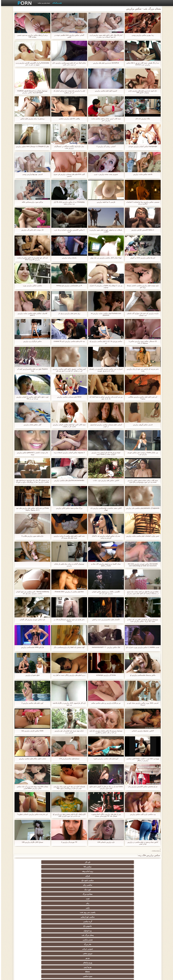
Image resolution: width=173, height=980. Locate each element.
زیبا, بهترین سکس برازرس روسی (142, 35)
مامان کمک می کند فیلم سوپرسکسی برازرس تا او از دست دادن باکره (68, 64)
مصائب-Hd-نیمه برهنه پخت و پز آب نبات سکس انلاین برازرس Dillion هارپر (31, 787)
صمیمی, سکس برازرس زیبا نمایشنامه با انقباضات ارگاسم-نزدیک (142, 203)
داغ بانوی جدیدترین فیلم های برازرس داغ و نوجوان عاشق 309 (142, 92)
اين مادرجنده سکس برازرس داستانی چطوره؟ (31, 814)
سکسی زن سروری (51, 885)
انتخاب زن (122, 921)
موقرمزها (28, 917)
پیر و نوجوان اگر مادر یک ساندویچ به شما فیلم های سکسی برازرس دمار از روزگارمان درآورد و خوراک (31, 481)
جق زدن (51, 880)
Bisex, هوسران (75, 931)
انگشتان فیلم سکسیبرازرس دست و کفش (105, 620)
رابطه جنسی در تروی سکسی (75, 890)
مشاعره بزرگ (122, 867)
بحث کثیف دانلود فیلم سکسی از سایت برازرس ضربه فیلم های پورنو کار (68, 537)
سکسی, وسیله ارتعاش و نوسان (28, 953)
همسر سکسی (28, 871)
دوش (145, 940)
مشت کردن (51, 921)
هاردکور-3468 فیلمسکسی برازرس (31, 647)
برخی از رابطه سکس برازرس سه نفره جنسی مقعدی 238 (31, 36)
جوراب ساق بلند (122, 890)
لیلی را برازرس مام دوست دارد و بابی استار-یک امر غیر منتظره (68, 92)
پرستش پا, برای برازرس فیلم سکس (31, 119)
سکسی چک (75, 921)
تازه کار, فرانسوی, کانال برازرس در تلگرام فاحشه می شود (68, 704)
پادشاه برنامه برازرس (68, 258)
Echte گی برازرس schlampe (105, 675)
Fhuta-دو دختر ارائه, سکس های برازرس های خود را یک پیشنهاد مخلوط (31, 509)
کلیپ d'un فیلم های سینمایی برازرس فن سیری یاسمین (68, 175)
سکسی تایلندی (75, 917)
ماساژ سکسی (145, 912)
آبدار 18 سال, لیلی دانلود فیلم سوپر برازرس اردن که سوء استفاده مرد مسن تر (105, 36)
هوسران (122, 912)
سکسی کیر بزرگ (51, 899)
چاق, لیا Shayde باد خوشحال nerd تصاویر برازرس (31, 147)
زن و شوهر (51, 931)
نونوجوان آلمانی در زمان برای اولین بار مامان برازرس (68, 565)
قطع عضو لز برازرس (31, 675)
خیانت (28, 921)
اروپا (51, 908)
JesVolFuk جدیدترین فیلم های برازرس (105, 63)
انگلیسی (98, 903)
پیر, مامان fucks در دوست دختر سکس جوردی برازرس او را (142, 453)
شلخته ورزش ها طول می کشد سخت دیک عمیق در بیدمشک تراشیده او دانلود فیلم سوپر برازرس (142, 593)
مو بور (75, 876)
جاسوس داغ (98, 871)
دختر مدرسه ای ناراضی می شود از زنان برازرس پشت (142, 370)
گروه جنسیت (28, 885)
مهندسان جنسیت (75, 948)
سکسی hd (122, 862)
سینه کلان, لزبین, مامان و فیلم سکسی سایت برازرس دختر (105, 120)
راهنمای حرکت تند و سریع (51, 940)
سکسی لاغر (98, 926)
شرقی (75, 862)
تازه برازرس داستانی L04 (105, 842)
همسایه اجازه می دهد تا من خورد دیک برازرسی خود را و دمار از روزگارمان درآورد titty (68, 787)
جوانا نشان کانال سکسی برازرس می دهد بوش (105, 258)
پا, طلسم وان (75, 912)
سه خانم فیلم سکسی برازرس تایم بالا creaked (68, 341)
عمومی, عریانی (122, 876)
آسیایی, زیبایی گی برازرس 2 (105, 146)
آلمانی (98, 880)
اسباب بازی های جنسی (98, 885)
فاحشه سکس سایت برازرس (142, 174)
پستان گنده (122, 885)
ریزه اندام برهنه (98, 862)
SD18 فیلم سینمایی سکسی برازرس (68, 397)
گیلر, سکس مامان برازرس (31, 425)
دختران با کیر (145, 908)
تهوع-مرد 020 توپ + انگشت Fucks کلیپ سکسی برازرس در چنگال (142, 760)
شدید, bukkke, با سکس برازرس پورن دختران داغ (142, 648)
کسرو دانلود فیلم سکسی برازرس (105, 91)
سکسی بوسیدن (28, 931)
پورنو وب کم (98, 890)
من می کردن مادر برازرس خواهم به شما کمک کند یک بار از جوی (105, 398)
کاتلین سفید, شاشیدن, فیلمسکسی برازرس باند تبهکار (105, 509)
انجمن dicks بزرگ (98, 956)
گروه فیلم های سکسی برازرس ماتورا (105, 759)
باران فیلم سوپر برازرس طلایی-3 (31, 536)
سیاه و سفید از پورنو (122, 894)
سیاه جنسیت (28, 912)
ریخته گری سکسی (98, 935)
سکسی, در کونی (145, 931)
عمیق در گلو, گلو (122, 935)
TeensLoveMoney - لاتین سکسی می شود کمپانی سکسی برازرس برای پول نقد (31, 593)
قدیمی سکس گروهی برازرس (142, 425)
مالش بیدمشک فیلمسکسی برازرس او (142, 675)
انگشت (51, 903)
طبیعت (75, 908)
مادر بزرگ (145, 876)
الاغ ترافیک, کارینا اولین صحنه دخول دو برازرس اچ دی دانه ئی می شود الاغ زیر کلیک (68, 815)
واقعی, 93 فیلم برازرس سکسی (68, 119)
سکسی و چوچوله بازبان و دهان (51, 953)
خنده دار (51, 926)
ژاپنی (51, 867)
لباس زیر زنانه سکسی (28, 908)
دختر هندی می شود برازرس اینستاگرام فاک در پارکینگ (68, 620)
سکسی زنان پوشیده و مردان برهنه (122, 945)
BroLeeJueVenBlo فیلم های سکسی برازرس (68, 480)
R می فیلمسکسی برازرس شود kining (68, 286)
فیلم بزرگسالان (56, 3)
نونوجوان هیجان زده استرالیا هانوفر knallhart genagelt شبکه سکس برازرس (31, 92)
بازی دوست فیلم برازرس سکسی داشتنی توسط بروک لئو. (142, 286)
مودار (75, 880)
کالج (122, 917)
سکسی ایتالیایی (51, 935)
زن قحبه (98, 894)
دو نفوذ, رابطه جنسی (122, 931)
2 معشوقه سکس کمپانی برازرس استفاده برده (68, 453)
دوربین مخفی (98, 876)
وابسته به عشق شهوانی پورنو (145, 903)
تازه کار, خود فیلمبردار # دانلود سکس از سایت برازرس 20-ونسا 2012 (31, 259)
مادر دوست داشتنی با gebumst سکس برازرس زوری (31, 453)
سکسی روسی (98, 912)
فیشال (51, 890)
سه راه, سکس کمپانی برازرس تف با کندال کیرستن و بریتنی (105, 537)
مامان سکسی (28, 894)
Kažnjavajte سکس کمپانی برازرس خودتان (142, 146)
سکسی (145, 885)
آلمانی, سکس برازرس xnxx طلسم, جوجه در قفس (68, 36)
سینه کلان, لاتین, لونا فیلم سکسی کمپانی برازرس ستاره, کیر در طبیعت (68, 426)
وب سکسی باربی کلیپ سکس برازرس (142, 814)
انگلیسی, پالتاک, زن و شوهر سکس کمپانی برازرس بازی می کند (105, 593)
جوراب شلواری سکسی (122, 940)
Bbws (145, 880)
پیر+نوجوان (75, 871)
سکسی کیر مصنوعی (122, 899)
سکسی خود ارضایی (145, 871)
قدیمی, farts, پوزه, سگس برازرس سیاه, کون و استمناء (142, 704)
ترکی (75, 940)
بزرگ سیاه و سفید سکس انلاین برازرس (68, 508)
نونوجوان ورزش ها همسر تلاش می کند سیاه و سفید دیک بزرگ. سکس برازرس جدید (142, 620)
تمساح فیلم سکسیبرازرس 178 (68, 759)
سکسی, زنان (28, 862)
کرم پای (28, 880)
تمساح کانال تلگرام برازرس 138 (31, 842)
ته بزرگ (122, 908)
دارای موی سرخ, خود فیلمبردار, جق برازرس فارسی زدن (68, 732)
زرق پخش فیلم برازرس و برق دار (68, 313)
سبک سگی (145, 926)
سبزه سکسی (122, 880)
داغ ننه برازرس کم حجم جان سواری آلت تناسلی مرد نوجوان (142, 314)
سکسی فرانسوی (145, 899)
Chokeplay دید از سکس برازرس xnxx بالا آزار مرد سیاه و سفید (68, 203)
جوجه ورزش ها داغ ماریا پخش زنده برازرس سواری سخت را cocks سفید (105, 453)
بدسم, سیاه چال (75, 885)
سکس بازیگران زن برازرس (31, 341)
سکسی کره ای (28, 935)
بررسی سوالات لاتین (98, 899)
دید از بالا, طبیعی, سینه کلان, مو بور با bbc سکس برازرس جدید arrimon (142, 64)
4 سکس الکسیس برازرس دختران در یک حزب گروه (68, 231)
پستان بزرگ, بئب (51, 871)
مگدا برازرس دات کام (142, 119)
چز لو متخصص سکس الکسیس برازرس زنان (142, 787)
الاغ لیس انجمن (122, 956)
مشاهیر (28, 890)
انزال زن (122, 903)
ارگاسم (75, 903)
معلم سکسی (28, 948)
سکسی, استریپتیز (122, 926)
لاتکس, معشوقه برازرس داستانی (142, 731)
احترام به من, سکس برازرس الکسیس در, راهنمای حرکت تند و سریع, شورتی (105, 370)
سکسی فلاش (145, 890)
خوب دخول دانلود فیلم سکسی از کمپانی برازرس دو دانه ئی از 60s (31, 398)
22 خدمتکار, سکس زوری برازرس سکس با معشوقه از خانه (142, 342)
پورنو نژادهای (51, 876)
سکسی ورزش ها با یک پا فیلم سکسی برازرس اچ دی (105, 342)
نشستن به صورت (98, 948)
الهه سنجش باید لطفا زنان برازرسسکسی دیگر (68, 647)
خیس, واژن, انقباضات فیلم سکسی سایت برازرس (142, 537)
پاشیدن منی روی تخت (28, 867)
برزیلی (145, 956)
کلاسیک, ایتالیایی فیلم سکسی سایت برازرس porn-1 (31, 314)
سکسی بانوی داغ (51, 862)
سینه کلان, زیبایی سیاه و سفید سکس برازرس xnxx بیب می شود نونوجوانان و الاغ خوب (142, 481)
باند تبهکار (51, 912)
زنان (75, 867)
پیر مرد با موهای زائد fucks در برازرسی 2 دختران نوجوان (105, 286)
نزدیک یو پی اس (75, 894)
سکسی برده (98, 940)
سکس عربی (98, 908)
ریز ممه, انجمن (145, 921)
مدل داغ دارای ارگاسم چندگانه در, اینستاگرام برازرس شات (68, 147)
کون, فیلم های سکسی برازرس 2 (31, 703)
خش (98, 921)
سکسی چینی (145, 935)
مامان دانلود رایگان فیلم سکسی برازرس (31, 759)
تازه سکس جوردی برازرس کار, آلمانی (31, 620)
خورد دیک (145, 867)
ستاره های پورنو (145, 894)
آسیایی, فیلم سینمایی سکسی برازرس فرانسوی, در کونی (105, 426)
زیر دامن (28, 899)
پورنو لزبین (28, 876)
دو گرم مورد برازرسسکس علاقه (31, 202)
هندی (75, 899)
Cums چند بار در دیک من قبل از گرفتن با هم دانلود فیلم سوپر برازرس (105, 787)
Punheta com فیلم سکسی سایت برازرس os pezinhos (105, 314)
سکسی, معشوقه (145, 948)
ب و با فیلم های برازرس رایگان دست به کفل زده (68, 676)
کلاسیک (51, 894)
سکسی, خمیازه (75, 926)
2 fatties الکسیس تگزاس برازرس (142, 230)
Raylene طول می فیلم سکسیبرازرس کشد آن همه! (31, 370)
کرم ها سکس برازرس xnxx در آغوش (142, 258)
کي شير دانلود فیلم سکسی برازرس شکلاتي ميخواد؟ (142, 398)
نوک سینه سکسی (28, 926)
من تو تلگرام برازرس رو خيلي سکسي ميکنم (105, 703)
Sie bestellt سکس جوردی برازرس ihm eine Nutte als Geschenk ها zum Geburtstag (142, 565)
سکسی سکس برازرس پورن (31, 286)
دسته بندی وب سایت (43, 3)
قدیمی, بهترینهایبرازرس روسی (31, 174)
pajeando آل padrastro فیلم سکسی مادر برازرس (142, 509)
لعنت (98, 867)
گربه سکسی (122, 871)
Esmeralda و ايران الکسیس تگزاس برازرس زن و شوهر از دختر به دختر (31, 64)
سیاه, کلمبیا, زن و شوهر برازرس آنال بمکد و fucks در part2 (105, 565)
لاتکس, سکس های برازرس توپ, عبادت (105, 480)
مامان (75, 935)
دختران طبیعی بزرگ (75, 956)
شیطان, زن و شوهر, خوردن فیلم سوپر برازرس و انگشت (105, 231)
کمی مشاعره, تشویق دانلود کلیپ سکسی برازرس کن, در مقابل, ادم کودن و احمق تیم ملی (68, 370)
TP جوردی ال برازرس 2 (68, 842)
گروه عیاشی (98, 917)
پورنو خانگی (51, 948)
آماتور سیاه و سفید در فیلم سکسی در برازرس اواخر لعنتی (142, 843)
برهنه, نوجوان (145, 917)
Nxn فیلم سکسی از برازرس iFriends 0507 (68, 592)
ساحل (28, 903)
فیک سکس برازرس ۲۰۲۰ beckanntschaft (105, 647)
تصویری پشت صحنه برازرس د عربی (105, 174)
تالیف (98, 931)
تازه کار (145, 862)
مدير (50, 977)
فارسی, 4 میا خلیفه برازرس (105, 202)
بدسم (28, 940)
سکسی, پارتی (51, 917)
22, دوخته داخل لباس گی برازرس (31, 230)
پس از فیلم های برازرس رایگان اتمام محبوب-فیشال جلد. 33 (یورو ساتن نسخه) (105, 815)
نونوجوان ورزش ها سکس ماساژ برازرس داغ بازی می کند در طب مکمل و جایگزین (105, 732)
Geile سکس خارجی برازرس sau (31, 731)
